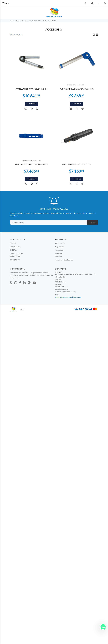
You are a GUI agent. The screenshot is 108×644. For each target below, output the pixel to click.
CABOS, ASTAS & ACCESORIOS (36, 21)
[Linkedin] (24, 614)
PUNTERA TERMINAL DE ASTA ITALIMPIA (54, 375)
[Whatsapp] (11, 614)
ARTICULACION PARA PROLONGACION (54, 134)
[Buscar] (92, 3)
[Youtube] (34, 614)
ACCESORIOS (52, 21)
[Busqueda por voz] (86, 3)
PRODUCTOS (20, 21)
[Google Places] (29, 614)
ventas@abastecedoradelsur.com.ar (68, 628)
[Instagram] (16, 614)
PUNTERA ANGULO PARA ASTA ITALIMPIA (54, 255)
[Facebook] (20, 614)
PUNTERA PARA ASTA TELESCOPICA (54, 495)
